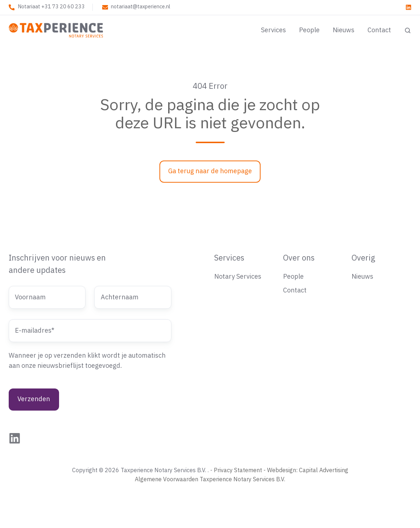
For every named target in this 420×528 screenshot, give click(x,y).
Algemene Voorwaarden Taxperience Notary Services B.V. (210, 479)
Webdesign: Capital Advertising (308, 470)
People (309, 30)
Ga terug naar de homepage (210, 171)
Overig (363, 258)
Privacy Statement (238, 470)
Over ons (299, 258)
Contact (379, 30)
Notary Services (238, 277)
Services (273, 30)
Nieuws (344, 30)
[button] (408, 30)
